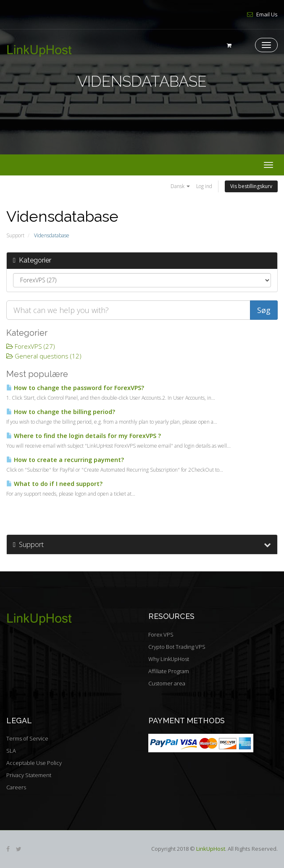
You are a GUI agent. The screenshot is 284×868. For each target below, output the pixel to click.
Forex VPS (161, 634)
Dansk (180, 186)
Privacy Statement (29, 775)
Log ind (204, 186)
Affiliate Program (169, 671)
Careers (16, 787)
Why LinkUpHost (169, 659)
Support (15, 235)
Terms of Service (27, 738)
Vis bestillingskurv (251, 186)
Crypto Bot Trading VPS (177, 647)
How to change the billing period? (61, 412)
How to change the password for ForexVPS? (75, 388)
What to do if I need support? (54, 484)
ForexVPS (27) (31, 346)
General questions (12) (44, 356)
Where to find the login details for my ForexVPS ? (84, 436)
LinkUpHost (211, 849)
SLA (11, 751)
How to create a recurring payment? (65, 460)
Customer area (167, 683)
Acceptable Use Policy (34, 763)
